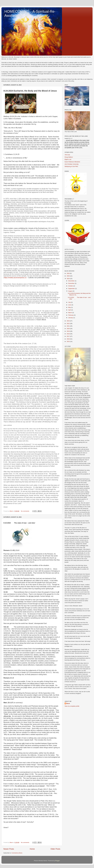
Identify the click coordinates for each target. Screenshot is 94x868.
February (71, 315)
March (70, 313)
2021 (68, 326)
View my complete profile (72, 706)
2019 (68, 331)
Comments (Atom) (17, 853)
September (72, 289)
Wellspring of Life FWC (71, 166)
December (71, 281)
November (71, 283)
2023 (68, 321)
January (71, 318)
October (71, 286)
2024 (68, 279)
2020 (68, 329)
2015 (68, 341)
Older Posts (55, 849)
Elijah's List (68, 159)
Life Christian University (72, 164)
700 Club (67, 155)
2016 (68, 339)
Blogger (57, 861)
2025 (68, 276)
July (70, 302)
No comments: (25, 511)
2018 (68, 334)
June (70, 305)
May (70, 307)
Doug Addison (69, 157)
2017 (68, 336)
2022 (68, 323)
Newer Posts (9, 849)
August (70, 291)
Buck (68, 703)
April (70, 310)
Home (32, 849)
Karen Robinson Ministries (72, 162)
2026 (68, 273)
